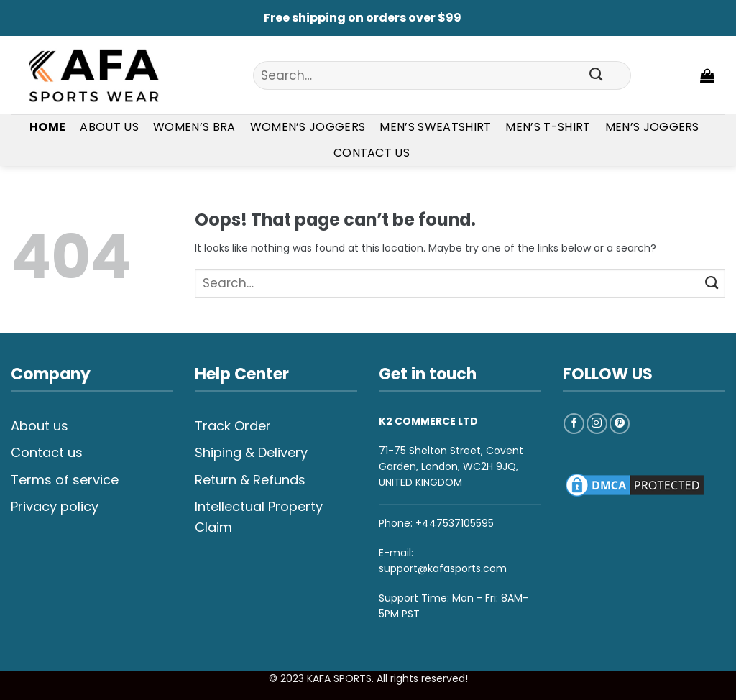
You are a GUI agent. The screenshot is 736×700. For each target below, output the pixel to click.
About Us (109, 127)
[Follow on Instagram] (597, 424)
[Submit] (597, 75)
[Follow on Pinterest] (620, 424)
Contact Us (372, 153)
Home (47, 127)
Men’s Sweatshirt (435, 127)
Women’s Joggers (308, 127)
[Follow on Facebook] (574, 424)
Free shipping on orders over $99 (363, 18)
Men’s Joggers (652, 127)
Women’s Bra (194, 127)
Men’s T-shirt (548, 127)
